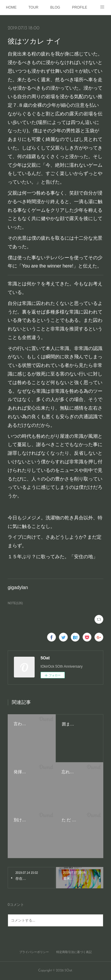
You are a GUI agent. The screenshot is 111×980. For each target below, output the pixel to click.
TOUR (33, 7)
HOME (11, 7)
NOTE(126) (15, 603)
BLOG (55, 7)
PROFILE (79, 7)
